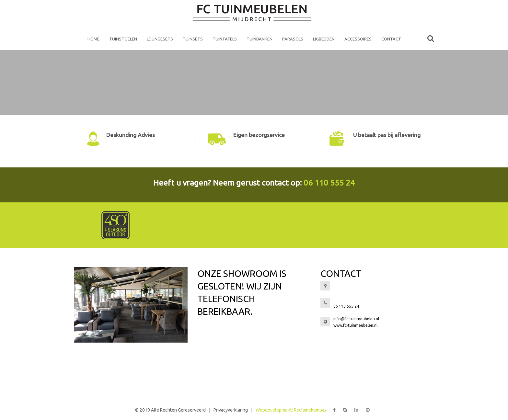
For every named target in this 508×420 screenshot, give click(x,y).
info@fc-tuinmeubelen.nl (356, 319)
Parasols (293, 39)
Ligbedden (324, 39)
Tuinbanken (260, 39)
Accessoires (358, 39)
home (93, 39)
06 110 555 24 (329, 183)
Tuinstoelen (123, 39)
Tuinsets (193, 39)
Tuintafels (225, 39)
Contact (391, 39)
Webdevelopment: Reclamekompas (291, 410)
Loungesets (160, 39)
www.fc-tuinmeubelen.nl (355, 325)
